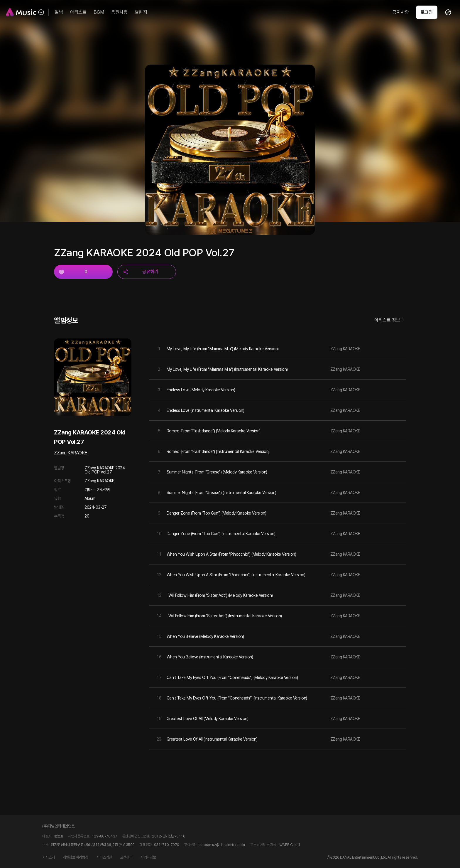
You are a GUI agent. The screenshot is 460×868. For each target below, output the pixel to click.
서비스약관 (104, 857)
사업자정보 (148, 857)
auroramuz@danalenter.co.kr (222, 845)
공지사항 (400, 12)
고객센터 (126, 857)
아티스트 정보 (390, 320)
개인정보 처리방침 (76, 857)
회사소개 (48, 857)
